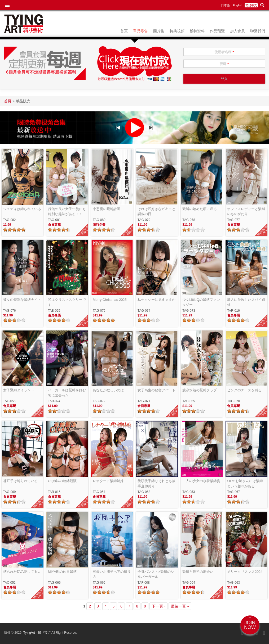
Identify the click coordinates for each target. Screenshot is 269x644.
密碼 (224, 64)
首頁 (124, 31)
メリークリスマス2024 (245, 572)
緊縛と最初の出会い (198, 572)
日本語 (225, 5)
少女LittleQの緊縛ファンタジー (201, 302)
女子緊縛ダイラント (19, 390)
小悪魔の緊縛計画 (107, 209)
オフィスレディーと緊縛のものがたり (246, 212)
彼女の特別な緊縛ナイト (22, 300)
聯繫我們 (258, 31)
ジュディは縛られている (22, 209)
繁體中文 (251, 5)
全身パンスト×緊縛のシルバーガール (156, 574)
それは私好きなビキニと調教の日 (156, 212)
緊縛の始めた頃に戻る (200, 209)
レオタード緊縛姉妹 (108, 481)
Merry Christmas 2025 (110, 300)
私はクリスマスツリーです (67, 302)
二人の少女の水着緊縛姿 (201, 481)
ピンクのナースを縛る (244, 390)
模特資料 (197, 31)
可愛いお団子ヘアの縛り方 (112, 574)
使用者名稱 (224, 52)
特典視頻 (177, 31)
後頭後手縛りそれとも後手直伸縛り (156, 484)
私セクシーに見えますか (156, 300)
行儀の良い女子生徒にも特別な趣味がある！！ (67, 212)
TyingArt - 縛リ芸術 (37, 633)
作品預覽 (217, 31)
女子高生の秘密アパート (156, 390)
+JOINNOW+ (250, 625)
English (238, 5)
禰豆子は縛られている (20, 481)
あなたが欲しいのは (108, 390)
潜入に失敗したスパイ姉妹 (246, 302)
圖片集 (159, 31)
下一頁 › (159, 606)
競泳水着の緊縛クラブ (200, 390)
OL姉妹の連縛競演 (62, 481)
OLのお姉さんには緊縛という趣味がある (245, 484)
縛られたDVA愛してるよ (22, 572)
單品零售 (140, 31)
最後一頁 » (180, 606)
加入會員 (237, 31)
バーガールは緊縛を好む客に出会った (67, 393)
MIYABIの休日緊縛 (62, 572)
